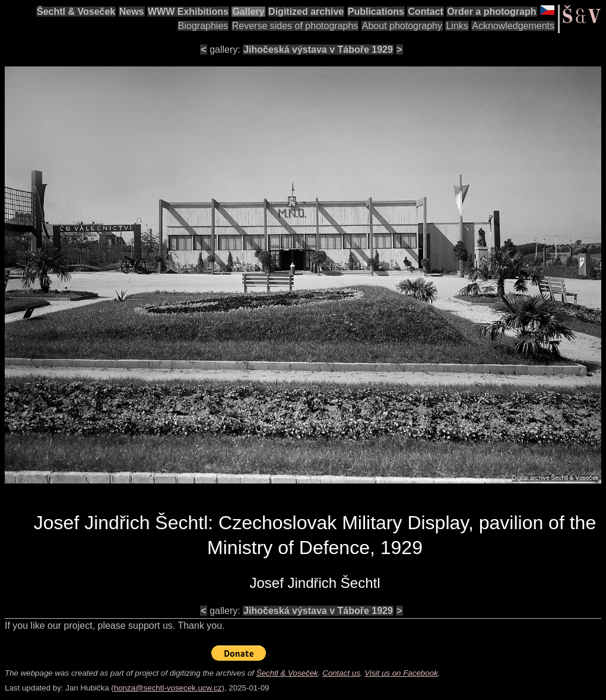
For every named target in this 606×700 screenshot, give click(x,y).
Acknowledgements (513, 26)
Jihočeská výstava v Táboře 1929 (318, 50)
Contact (426, 12)
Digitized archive (306, 12)
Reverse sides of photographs (295, 26)
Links (457, 26)
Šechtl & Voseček (76, 12)
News (132, 12)
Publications (376, 12)
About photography (402, 26)
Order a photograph (491, 12)
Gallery (248, 12)
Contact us (341, 673)
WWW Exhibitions (188, 12)
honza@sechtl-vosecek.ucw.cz (168, 688)
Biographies (203, 26)
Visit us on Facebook (401, 673)
